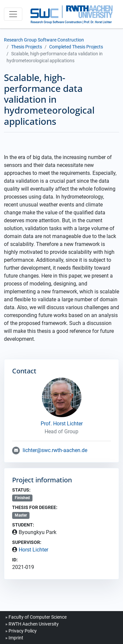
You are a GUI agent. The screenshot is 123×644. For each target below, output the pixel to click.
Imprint (16, 638)
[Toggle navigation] (13, 14)
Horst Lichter (33, 550)
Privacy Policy (23, 631)
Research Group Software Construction (44, 40)
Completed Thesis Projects (76, 47)
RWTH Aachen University (34, 624)
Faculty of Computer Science (38, 617)
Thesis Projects (27, 47)
